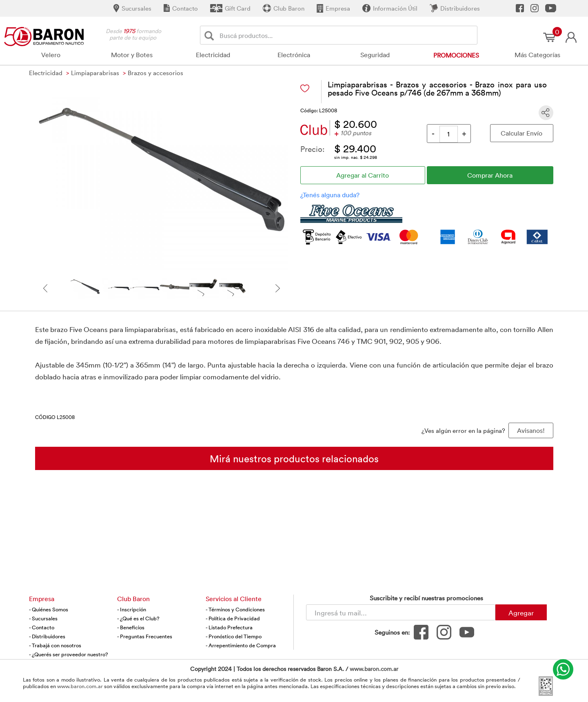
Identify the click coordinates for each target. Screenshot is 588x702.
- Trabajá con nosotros (55, 645)
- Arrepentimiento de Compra (241, 645)
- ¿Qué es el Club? (138, 618)
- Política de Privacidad (233, 618)
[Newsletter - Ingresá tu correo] (401, 612)
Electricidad (213, 55)
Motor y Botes (132, 55)
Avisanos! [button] (531, 430)
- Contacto (42, 627)
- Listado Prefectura (229, 627)
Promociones (456, 55)
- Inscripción (132, 609)
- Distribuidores (47, 636)
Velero (51, 55)
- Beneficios (131, 627)
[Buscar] (211, 35)
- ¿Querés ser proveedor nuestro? (69, 654)
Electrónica (294, 55)
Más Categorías (537, 55)
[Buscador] (347, 35)
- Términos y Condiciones (235, 609)
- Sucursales (43, 618)
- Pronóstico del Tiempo (234, 636)
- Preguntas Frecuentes (145, 636)
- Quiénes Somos (49, 609)
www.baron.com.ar (374, 669)
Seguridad (375, 55)
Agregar (521, 613)
